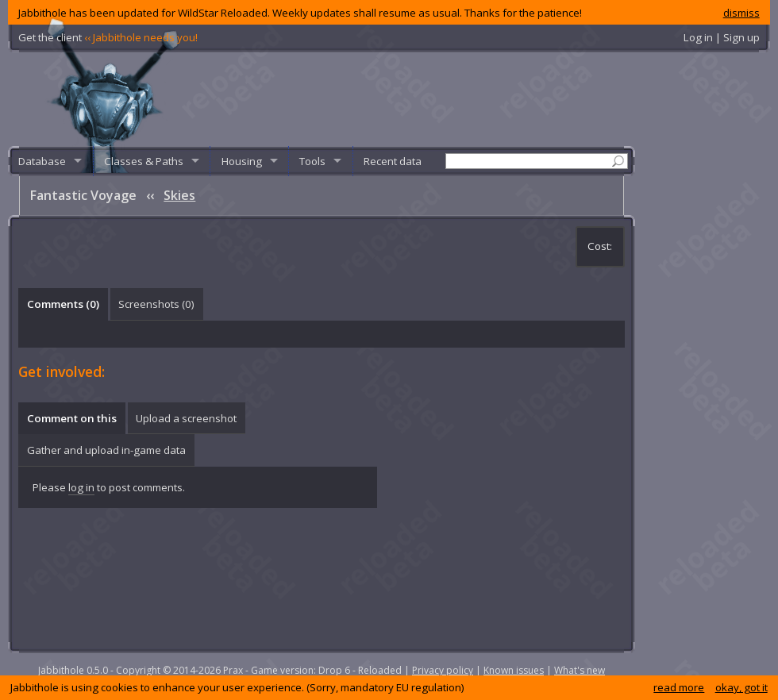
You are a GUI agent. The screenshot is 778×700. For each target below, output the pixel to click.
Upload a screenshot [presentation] (186, 418)
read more (679, 687)
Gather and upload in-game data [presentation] (106, 450)
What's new (580, 670)
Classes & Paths (144, 161)
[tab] (63, 304)
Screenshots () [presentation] (156, 304)
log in (81, 487)
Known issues (514, 670)
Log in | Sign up (722, 37)
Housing (242, 161)
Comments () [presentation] (63, 304)
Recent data (393, 161)
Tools (312, 161)
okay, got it (741, 687)
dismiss (741, 13)
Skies (179, 195)
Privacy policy (443, 670)
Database (42, 161)
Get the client (108, 37)
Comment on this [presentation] (72, 418)
